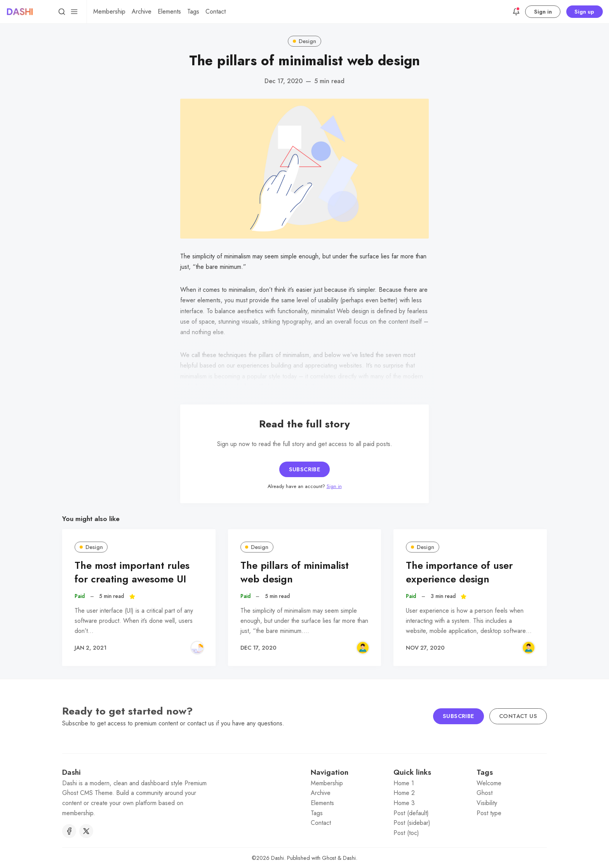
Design (304, 41)
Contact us (518, 716)
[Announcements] (516, 12)
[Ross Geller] (363, 648)
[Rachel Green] (197, 648)
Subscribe (305, 469)
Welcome (489, 783)
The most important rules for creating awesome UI (132, 572)
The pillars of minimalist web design (295, 572)
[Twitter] (86, 831)
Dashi (278, 858)
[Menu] (74, 12)
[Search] (62, 12)
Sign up (584, 12)
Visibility (487, 803)
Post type (489, 813)
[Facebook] (69, 831)
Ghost (485, 793)
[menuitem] (109, 12)
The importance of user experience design (459, 572)
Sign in (543, 12)
